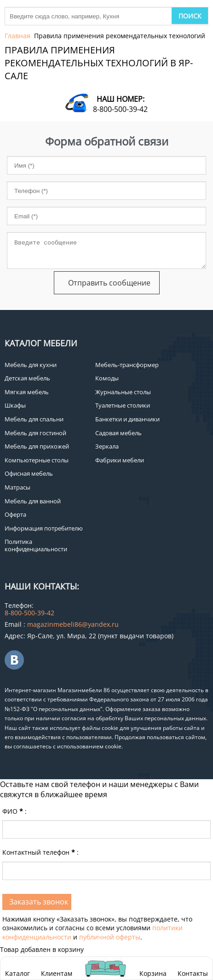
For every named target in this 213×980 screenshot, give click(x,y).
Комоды (107, 378)
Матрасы (17, 487)
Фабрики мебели (120, 460)
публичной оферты (110, 937)
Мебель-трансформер (127, 365)
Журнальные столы (123, 392)
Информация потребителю (44, 528)
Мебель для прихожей (37, 446)
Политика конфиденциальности (36, 545)
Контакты (193, 973)
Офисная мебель (29, 473)
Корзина (153, 968)
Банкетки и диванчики (127, 419)
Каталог (17, 973)
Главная (17, 36)
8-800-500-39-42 (120, 109)
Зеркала (107, 446)
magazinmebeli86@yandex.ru (73, 624)
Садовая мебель (118, 433)
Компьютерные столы (37, 460)
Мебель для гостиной (35, 433)
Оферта (15, 514)
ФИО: (14, 811)
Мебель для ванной (33, 501)
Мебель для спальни (34, 419)
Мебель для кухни (31, 365)
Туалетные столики (123, 405)
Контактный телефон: (40, 852)
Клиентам (57, 973)
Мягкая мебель (27, 392)
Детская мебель (27, 378)
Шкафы (15, 405)
